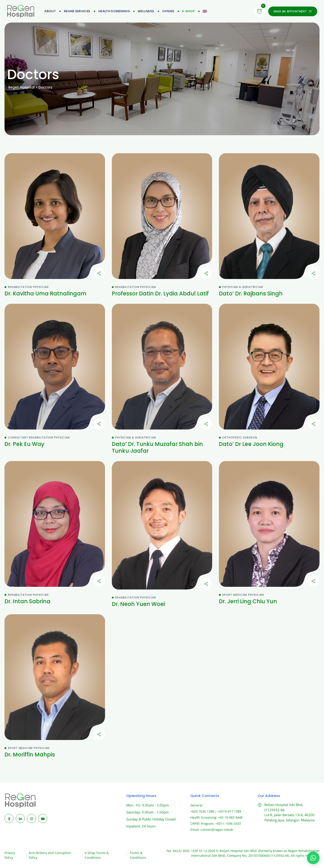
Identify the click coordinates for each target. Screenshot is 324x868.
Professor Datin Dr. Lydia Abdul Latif (160, 294)
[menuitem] (188, 11)
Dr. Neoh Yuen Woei (138, 604)
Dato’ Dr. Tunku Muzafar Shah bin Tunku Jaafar (157, 447)
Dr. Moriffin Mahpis (30, 755)
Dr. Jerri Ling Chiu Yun (248, 601)
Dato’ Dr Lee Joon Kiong (251, 444)
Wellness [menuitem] (146, 11)
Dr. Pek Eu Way (24, 444)
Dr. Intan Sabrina (27, 601)
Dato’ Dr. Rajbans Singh (251, 294)
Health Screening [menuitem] (114, 11)
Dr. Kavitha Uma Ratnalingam (45, 294)
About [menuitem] (50, 11)
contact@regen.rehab (217, 830)
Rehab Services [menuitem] (77, 11)
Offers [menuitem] (168, 11)
